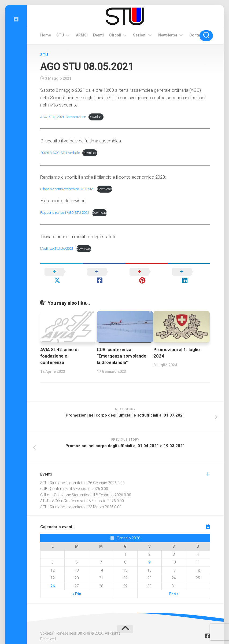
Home (46, 35)
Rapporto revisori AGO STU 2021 (67, 212)
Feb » (174, 585)
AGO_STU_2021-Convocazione (65, 117)
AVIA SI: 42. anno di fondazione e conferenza (60, 347)
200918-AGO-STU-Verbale (61, 153)
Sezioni (140, 35)
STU (60, 35)
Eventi (98, 35)
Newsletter (168, 35)
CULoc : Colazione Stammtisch (66, 486)
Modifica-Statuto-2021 (58, 248)
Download (101, 117)
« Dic (77, 585)
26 (53, 577)
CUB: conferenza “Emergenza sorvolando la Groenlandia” (122, 347)
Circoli (115, 35)
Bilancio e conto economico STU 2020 (71, 189)
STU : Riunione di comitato (62, 474)
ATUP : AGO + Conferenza (62, 492)
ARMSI (82, 35)
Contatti (197, 35)
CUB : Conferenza (55, 480)
